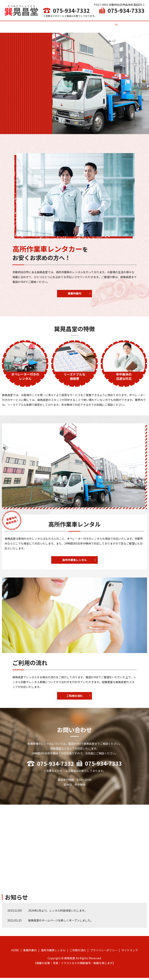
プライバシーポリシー (104, 952)
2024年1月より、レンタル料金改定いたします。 (58, 913)
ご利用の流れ (99, 25)
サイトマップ (130, 952)
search (111, 25)
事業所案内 (54, 25)
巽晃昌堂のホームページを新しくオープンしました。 (61, 922)
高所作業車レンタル (75, 25)
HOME (40, 25)
